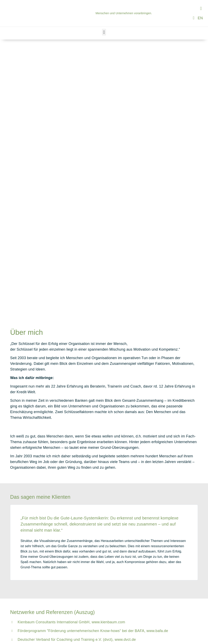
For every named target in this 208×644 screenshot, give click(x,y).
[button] (201, 8)
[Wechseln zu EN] (200, 18)
